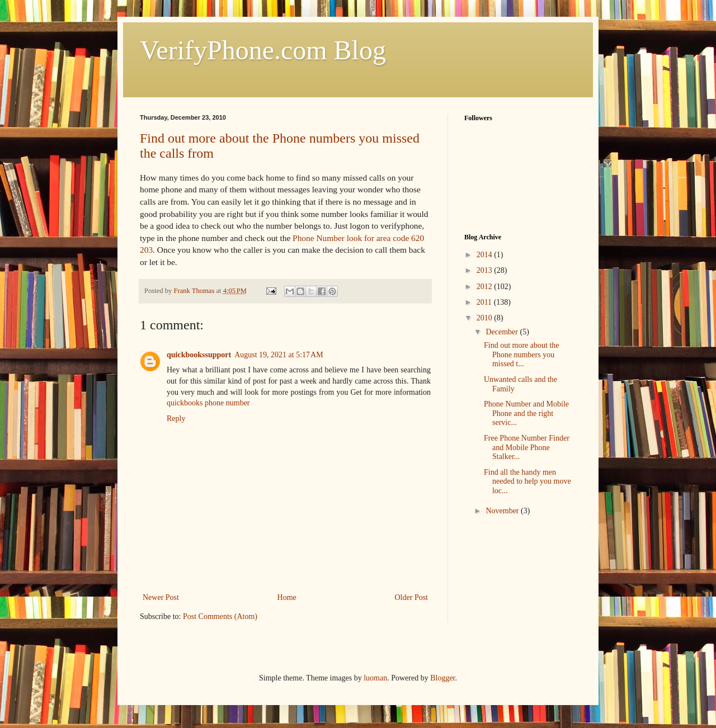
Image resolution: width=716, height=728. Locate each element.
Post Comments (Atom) (220, 616)
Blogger (442, 678)
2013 (486, 270)
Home (287, 597)
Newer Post (161, 597)
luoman (375, 678)
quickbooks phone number (208, 403)
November (503, 511)
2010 (486, 318)
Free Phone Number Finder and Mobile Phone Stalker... (527, 448)
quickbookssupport (199, 355)
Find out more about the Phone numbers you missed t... (522, 355)
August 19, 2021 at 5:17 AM (279, 355)
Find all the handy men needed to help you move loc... (527, 482)
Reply (176, 419)
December (503, 332)
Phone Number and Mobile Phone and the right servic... (526, 413)
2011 (485, 302)
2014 (486, 255)
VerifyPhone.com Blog (263, 50)
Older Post (412, 597)
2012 (486, 287)
